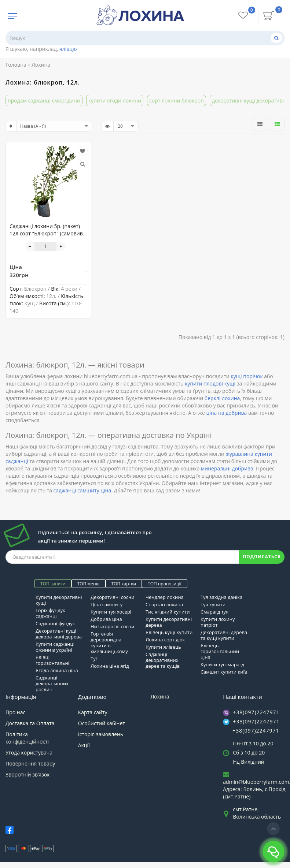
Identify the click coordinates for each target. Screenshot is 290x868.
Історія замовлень (101, 734)
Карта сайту (93, 712)
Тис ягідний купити (168, 612)
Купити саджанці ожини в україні (55, 647)
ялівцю (68, 49)
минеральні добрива (227, 468)
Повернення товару (30, 763)
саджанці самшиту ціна (82, 490)
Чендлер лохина (165, 597)
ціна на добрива (226, 413)
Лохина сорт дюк (165, 640)
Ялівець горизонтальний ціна (220, 651)
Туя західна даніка (221, 597)
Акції (84, 745)
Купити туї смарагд (222, 664)
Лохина (160, 696)
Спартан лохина (164, 604)
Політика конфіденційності (27, 738)
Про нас (15, 712)
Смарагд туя (214, 612)
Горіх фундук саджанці (50, 613)
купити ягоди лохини (115, 100)
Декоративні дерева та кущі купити (224, 635)
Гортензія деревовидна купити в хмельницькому (109, 642)
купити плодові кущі (210, 383)
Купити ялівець (163, 647)
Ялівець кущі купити (169, 632)
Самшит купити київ (224, 672)
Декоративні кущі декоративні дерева (59, 634)
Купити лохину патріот (218, 622)
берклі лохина (222, 398)
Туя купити (213, 604)
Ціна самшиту (107, 604)
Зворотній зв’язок (27, 774)
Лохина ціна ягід (110, 666)
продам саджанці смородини (44, 100)
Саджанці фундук (55, 623)
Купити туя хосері (111, 612)
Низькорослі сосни (112, 626)
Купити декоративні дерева (169, 622)
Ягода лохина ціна (57, 670)
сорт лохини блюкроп (177, 100)
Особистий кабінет (102, 723)
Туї (94, 659)
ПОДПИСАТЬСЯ (262, 557)
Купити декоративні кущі (59, 600)
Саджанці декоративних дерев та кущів (163, 660)
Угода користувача (29, 752)
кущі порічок (247, 376)
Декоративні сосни (112, 597)
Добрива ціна (106, 619)
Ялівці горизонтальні (52, 660)
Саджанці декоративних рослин (52, 683)
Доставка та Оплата (30, 723)
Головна (16, 65)
